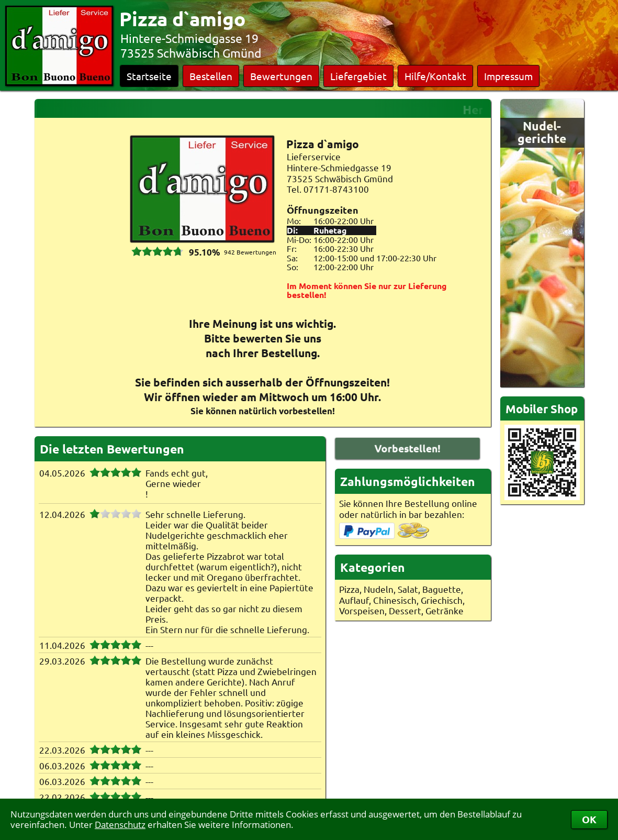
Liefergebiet (358, 76)
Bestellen (211, 76)
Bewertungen (281, 76)
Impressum (508, 76)
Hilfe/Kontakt (435, 76)
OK (589, 819)
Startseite (149, 76)
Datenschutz (120, 825)
